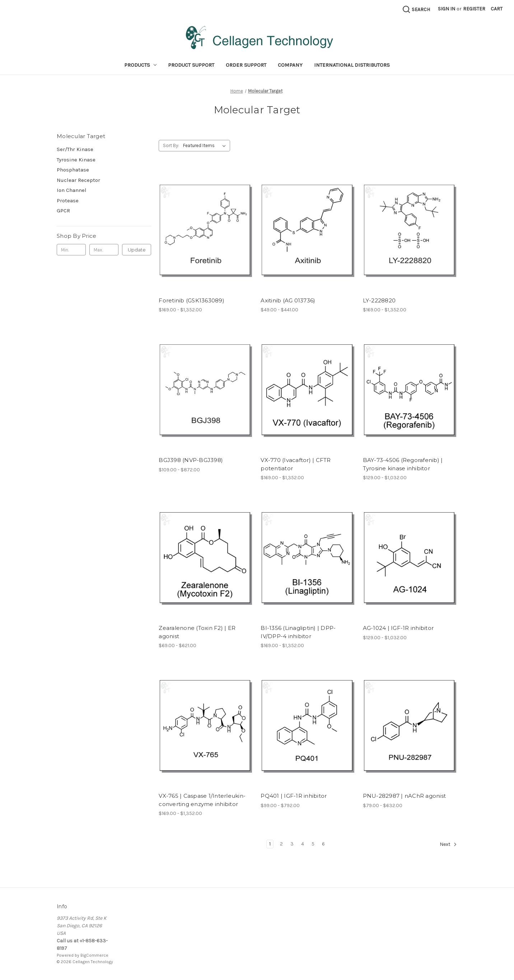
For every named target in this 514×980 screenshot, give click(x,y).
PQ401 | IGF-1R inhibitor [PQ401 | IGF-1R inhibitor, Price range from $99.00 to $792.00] (294, 796)
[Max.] (104, 250)
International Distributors (352, 65)
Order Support (246, 65)
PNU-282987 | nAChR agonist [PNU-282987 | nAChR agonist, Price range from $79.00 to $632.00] (405, 796)
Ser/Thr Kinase (75, 149)
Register (474, 9)
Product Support (191, 65)
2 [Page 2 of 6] (281, 844)
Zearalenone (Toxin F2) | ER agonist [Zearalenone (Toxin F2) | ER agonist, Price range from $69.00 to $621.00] (197, 632)
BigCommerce (94, 955)
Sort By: (171, 145)
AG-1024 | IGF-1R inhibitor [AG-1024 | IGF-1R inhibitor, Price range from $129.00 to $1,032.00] (398, 628)
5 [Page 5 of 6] (313, 844)
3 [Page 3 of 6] (292, 844)
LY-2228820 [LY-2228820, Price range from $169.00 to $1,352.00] (379, 300)
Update (137, 250)
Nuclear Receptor (78, 180)
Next (448, 844)
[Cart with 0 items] (497, 9)
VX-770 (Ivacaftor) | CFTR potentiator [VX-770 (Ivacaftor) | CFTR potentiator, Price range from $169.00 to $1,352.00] (296, 464)
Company (290, 65)
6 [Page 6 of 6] (323, 844)
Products (141, 65)
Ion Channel (72, 190)
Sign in (447, 9)
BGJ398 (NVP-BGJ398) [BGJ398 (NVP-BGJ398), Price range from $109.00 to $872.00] (191, 460)
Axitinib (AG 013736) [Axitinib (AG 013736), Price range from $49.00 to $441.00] (288, 300)
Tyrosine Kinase (76, 160)
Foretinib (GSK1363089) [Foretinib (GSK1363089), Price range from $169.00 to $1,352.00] (191, 300)
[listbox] (206, 146)
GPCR (63, 211)
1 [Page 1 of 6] (270, 844)
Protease (68, 201)
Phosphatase (73, 170)
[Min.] (71, 250)
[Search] (416, 9)
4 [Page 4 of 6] (303, 844)
